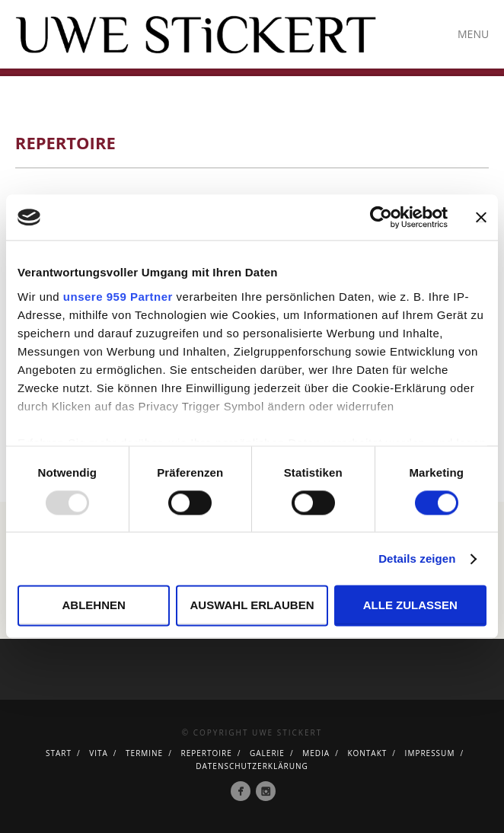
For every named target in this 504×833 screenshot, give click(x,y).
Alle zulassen (410, 606)
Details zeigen (417, 559)
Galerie (267, 753)
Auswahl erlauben (252, 606)
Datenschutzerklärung (252, 766)
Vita (99, 753)
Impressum (430, 753)
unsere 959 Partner (118, 297)
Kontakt (367, 753)
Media (316, 753)
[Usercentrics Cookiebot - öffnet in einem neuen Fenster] (381, 217)
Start (59, 753)
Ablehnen (94, 606)
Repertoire (206, 753)
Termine (144, 753)
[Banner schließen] (481, 217)
